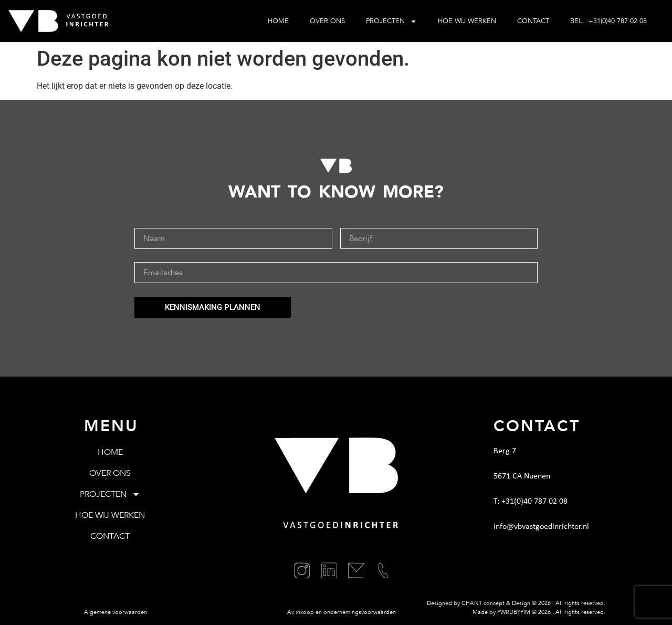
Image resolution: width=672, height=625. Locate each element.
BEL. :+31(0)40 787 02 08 (608, 21)
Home (278, 21)
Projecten (391, 21)
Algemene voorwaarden (115, 612)
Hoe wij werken (467, 21)
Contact (533, 21)
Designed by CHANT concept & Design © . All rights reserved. (516, 603)
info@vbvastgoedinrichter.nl (541, 527)
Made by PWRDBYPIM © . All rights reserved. (539, 612)
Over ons (327, 21)
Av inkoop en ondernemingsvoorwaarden (342, 612)
